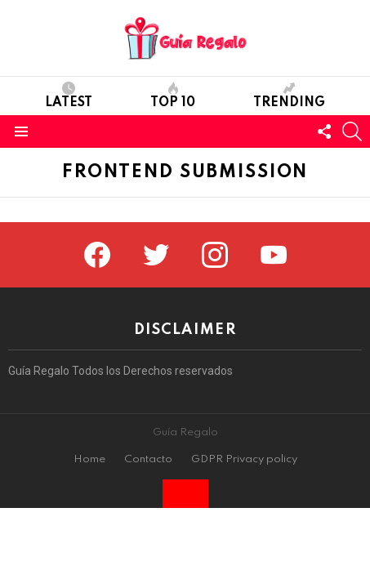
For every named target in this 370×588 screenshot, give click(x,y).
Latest (69, 96)
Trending (289, 96)
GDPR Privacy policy (244, 459)
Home (89, 459)
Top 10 (173, 96)
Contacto (148, 459)
